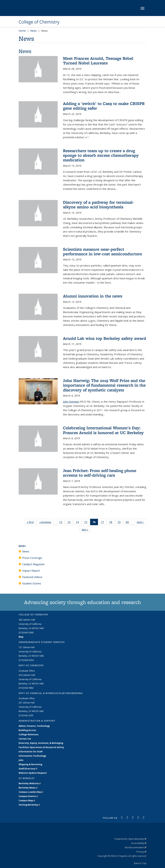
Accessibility (139, 843)
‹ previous (46, 522)
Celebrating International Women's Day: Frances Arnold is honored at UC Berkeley (103, 430)
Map (21, 637)
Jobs (21, 760)
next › (141, 522)
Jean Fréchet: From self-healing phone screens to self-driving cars (100, 473)
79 (120, 523)
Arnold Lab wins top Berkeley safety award (104, 338)
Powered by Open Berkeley (130, 839)
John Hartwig (71, 402)
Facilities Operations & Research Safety (41, 747)
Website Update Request (33, 773)
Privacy (141, 852)
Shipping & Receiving (30, 764)
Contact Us (25, 739)
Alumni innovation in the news (93, 296)
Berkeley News (28, 788)
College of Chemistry (39, 22)
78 (112, 523)
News (33, 31)
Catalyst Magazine (33, 564)
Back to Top (140, 863)
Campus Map (27, 800)
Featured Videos (32, 577)
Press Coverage (32, 558)
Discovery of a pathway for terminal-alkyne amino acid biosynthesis (98, 205)
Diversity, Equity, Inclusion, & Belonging (41, 743)
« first (31, 522)
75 (87, 523)
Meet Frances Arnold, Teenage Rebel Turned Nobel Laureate (98, 61)
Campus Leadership (31, 792)
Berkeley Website (30, 783)
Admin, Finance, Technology (34, 726)
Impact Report (31, 571)
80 (129, 523)
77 (104, 523)
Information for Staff (31, 752)
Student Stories (32, 583)
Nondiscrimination (136, 847)
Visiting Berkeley (29, 805)
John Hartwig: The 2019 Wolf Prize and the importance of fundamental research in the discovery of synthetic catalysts (104, 385)
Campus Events (28, 796)
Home (22, 31)
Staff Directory (28, 769)
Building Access (27, 730)
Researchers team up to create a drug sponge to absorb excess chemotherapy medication (101, 155)
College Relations (29, 734)
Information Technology (32, 756)
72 (62, 523)
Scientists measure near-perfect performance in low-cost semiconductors (102, 251)
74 (79, 523)
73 (70, 523)
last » (86, 529)
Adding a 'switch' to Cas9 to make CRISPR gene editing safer (104, 106)
